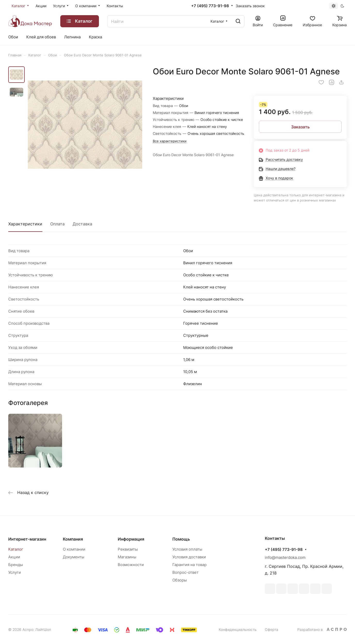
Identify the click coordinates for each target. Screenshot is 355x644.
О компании (74, 549)
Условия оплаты (187, 549)
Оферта (272, 629)
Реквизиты (128, 549)
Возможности (131, 565)
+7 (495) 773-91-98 (210, 6)
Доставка (82, 224)
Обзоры (180, 580)
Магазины (127, 557)
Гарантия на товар (189, 565)
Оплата (57, 224)
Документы (74, 557)
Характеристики (25, 224)
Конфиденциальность (238, 629)
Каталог (16, 549)
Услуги (15, 572)
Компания (73, 539)
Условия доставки (189, 557)
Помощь (181, 539)
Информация (131, 539)
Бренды (16, 565)
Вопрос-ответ (185, 572)
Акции (14, 557)
